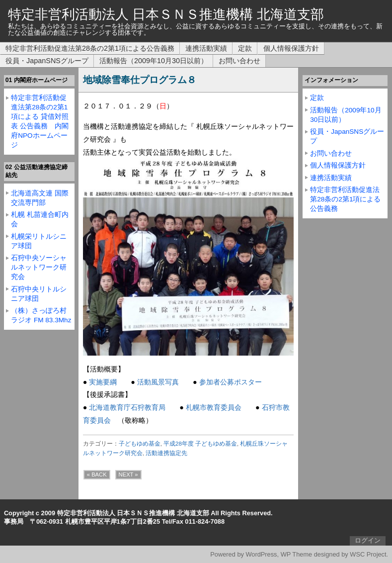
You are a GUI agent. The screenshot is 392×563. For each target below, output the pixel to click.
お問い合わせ (239, 61)
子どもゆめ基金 (140, 444)
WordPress (261, 554)
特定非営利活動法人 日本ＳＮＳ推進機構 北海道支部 (166, 14)
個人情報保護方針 (291, 48)
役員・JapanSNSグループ (47, 61)
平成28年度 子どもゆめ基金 (200, 444)
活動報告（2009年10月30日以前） (154, 61)
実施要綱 (103, 382)
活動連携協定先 (166, 453)
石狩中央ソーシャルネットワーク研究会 (39, 267)
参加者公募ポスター (231, 382)
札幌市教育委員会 (214, 407)
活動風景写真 (158, 382)
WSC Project (368, 554)
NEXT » (128, 474)
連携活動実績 (206, 48)
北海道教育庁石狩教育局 (127, 407)
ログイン (368, 540)
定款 (245, 48)
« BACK (97, 474)
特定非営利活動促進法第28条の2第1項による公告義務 (90, 48)
